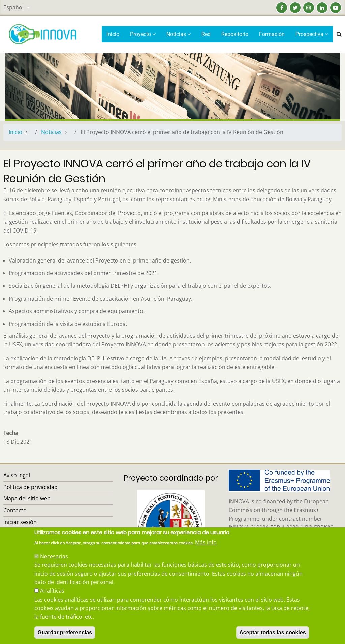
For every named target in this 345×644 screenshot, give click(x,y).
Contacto (15, 510)
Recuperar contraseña (32, 533)
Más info (206, 550)
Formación (272, 34)
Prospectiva (312, 34)
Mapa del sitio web (27, 498)
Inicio (113, 34)
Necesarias (54, 564)
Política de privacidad (30, 487)
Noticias (179, 34)
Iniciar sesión (20, 522)
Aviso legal (17, 475)
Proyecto (143, 34)
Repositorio (235, 34)
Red (206, 34)
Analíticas (52, 599)
